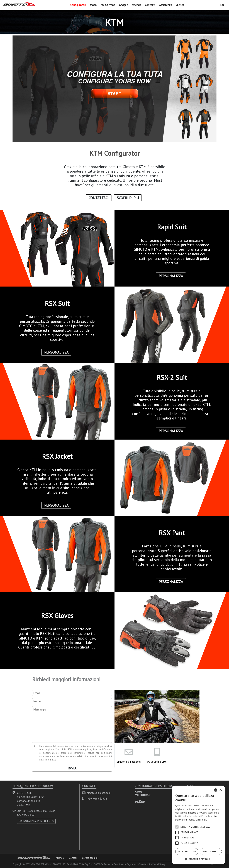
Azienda (136, 5)
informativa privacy (66, 746)
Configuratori (78, 5)
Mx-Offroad (108, 5)
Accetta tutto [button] (187, 851)
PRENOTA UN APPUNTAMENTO (36, 821)
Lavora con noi (90, 858)
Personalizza (171, 276)
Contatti (150, 5)
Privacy (162, 864)
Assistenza (165, 5)
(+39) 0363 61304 (157, 762)
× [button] (221, 790)
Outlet (180, 5)
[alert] (199, 825)
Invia (72, 768)
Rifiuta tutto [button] (211, 851)
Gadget (123, 5)
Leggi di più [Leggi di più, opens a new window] (201, 820)
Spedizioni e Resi (148, 864)
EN (222, 5)
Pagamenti (132, 864)
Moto (93, 5)
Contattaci (99, 198)
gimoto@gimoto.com (129, 762)
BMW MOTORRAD (143, 794)
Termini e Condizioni (114, 864)
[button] (199, 859)
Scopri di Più (128, 198)
